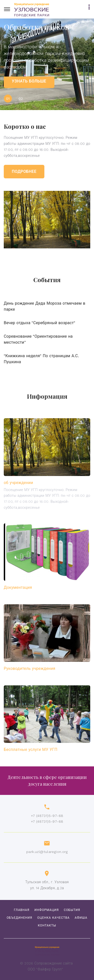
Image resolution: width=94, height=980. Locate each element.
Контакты (47, 925)
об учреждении (18, 483)
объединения (19, 918)
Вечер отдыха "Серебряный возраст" (40, 323)
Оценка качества (54, 918)
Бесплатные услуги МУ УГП (31, 750)
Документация (18, 587)
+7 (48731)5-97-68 (47, 816)
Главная (22, 910)
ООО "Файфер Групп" (45, 969)
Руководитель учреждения (30, 668)
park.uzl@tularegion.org (47, 852)
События (72, 910)
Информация (46, 910)
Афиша (81, 918)
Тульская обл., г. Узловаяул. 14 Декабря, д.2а (47, 885)
